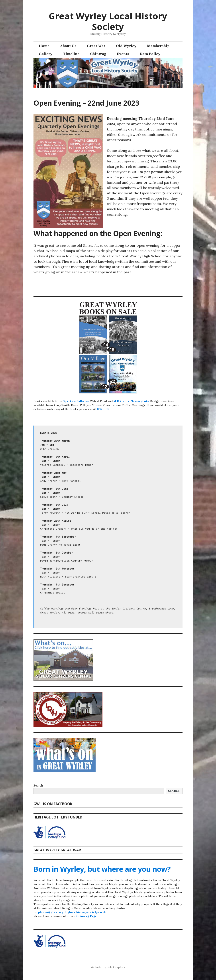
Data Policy (150, 54)
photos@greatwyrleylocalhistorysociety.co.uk (72, 912)
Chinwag (98, 54)
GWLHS (103, 409)
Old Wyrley (126, 46)
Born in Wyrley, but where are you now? (102, 869)
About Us (68, 46)
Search (38, 786)
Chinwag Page (87, 916)
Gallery (46, 54)
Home (44, 46)
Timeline (71, 54)
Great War (96, 46)
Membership (158, 46)
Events (123, 54)
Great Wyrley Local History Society (108, 21)
